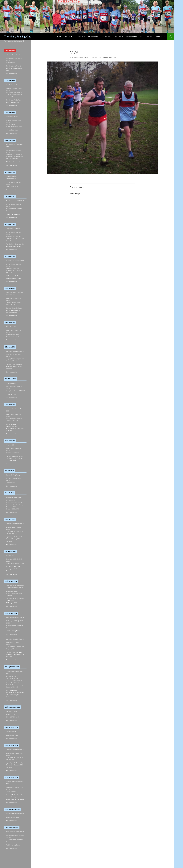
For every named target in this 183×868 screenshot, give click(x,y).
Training (79, 36)
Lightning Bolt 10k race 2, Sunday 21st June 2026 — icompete (14, 366)
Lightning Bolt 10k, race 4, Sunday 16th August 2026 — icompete (15, 654)
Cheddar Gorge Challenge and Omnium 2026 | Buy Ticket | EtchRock (14, 310)
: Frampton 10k (11, 394)
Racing (118, 36)
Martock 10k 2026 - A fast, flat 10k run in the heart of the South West (14, 458)
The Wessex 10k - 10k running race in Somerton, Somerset (14, 569)
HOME (59, 36)
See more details (11, 74)
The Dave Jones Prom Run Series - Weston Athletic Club (14, 68)
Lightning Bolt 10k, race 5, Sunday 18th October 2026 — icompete (15, 765)
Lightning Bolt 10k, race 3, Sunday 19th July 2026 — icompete (14, 539)
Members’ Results (133, 36)
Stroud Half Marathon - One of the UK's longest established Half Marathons (15, 797)
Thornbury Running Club (18, 36)
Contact (160, 36)
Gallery (149, 36)
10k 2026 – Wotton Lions (14, 162)
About (67, 36)
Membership (93, 36)
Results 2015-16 (112, 58)
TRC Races (106, 36)
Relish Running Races (13, 214)
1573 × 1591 (97, 58)
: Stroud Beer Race (12, 130)
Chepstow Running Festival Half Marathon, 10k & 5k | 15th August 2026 (15, 601)
